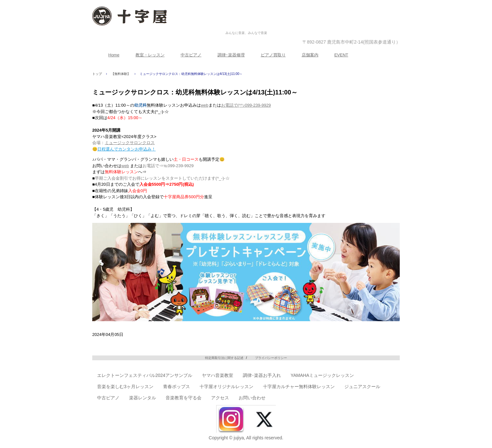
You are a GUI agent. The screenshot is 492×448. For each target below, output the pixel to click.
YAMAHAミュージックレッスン (322, 375)
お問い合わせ (252, 398)
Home (114, 55)
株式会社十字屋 (246, 26)
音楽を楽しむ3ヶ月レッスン (125, 387)
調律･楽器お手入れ (262, 375)
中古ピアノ (191, 55)
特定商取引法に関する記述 (224, 358)
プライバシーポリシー (271, 358)
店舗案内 (310, 55)
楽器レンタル (143, 398)
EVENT (341, 55)
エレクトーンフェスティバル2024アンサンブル (145, 375)
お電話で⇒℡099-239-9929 (168, 166)
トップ (97, 74)
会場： (123, 143)
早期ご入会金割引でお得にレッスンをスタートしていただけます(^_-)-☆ (162, 178)
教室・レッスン (150, 55)
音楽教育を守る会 (184, 398)
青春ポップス (176, 387)
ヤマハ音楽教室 (217, 375)
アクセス (220, 398)
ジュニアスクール (362, 387)
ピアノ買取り (273, 55)
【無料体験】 (121, 74)
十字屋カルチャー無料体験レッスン (299, 387)
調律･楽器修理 (231, 55)
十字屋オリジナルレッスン (226, 387)
